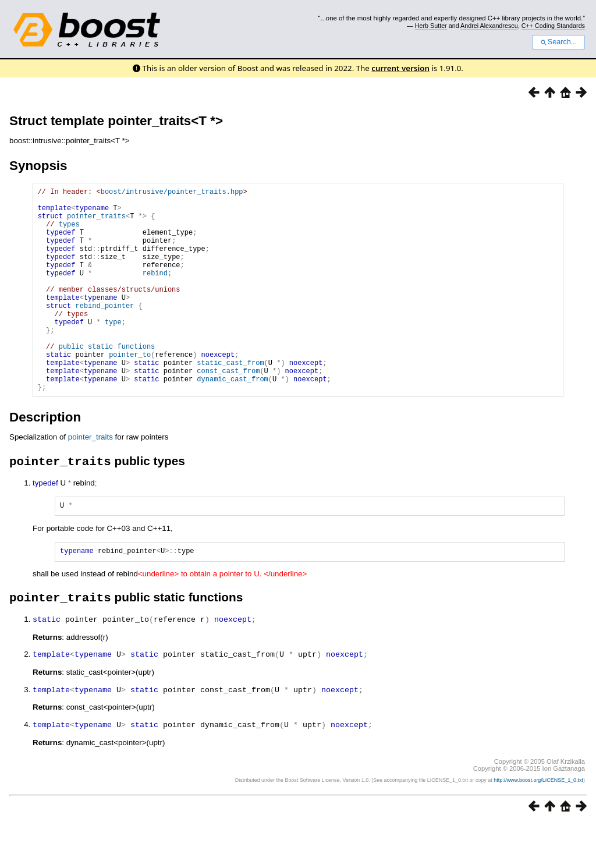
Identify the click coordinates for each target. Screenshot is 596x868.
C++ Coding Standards (553, 26)
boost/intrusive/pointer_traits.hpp (172, 193)
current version (400, 68)
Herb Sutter (431, 26)
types (69, 233)
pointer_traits (96, 223)
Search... (558, 42)
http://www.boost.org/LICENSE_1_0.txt (538, 825)
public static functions (107, 381)
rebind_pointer (104, 332)
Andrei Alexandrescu (489, 26)
